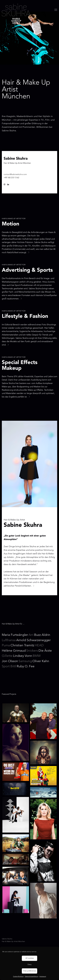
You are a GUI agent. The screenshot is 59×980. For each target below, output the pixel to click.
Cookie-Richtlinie (18, 977)
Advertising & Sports (27, 270)
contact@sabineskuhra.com (15, 174)
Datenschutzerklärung (32, 977)
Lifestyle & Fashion (25, 316)
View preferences (30, 971)
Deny (30, 965)
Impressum (43, 977)
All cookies (30, 958)
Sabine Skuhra (16, 14)
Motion (11, 224)
